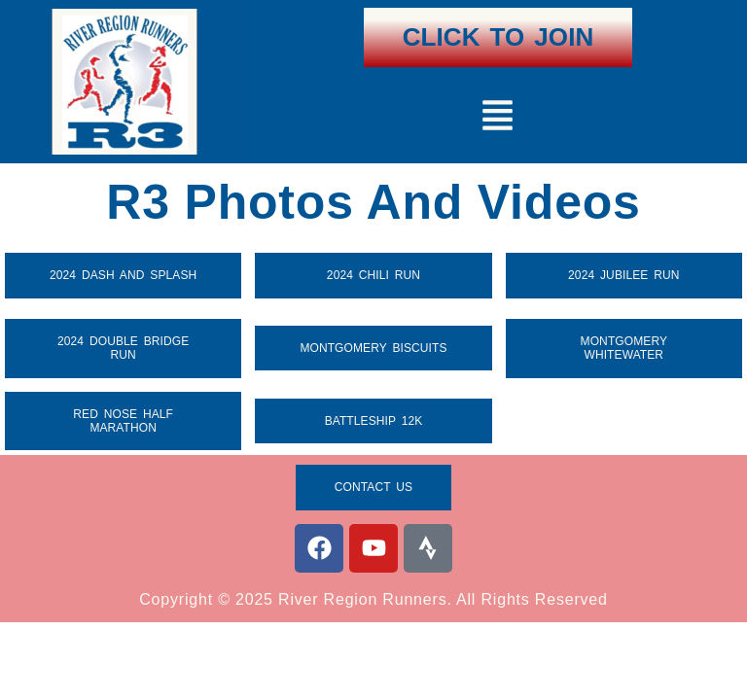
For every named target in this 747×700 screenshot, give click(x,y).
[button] (498, 118)
